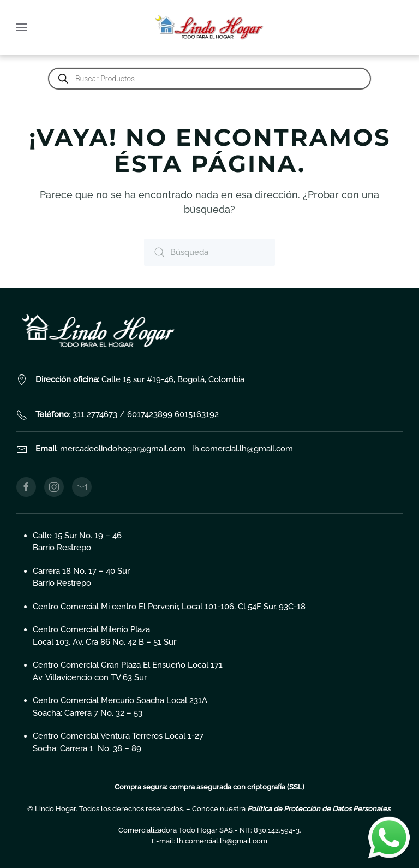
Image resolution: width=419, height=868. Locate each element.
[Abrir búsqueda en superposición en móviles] (209, 79)
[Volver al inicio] (209, 27)
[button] (22, 27)
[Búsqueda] (209, 252)
